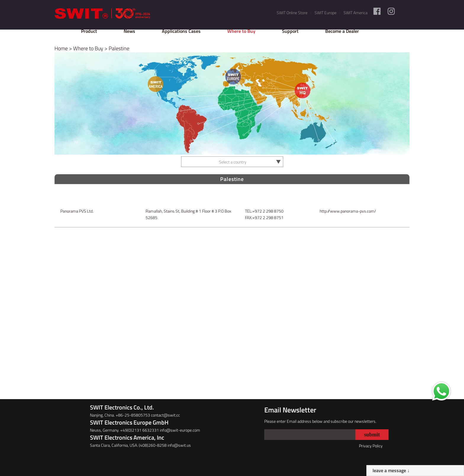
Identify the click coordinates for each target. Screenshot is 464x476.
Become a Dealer (342, 31)
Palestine (119, 48)
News (129, 31)
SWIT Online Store (292, 13)
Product (89, 31)
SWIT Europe (326, 13)
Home (61, 48)
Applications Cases (181, 31)
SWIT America (356, 13)
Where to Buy (241, 31)
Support (290, 31)
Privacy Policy (371, 446)
